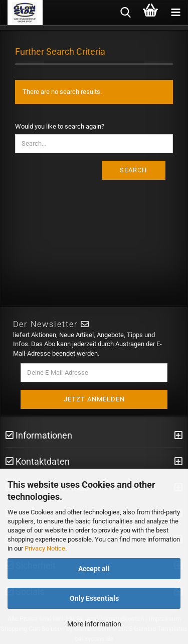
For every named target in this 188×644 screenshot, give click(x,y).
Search (133, 170)
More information (94, 624)
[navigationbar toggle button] (175, 13)
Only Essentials (94, 598)
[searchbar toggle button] (125, 13)
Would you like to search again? (60, 126)
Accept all (94, 569)
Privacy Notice (45, 548)
